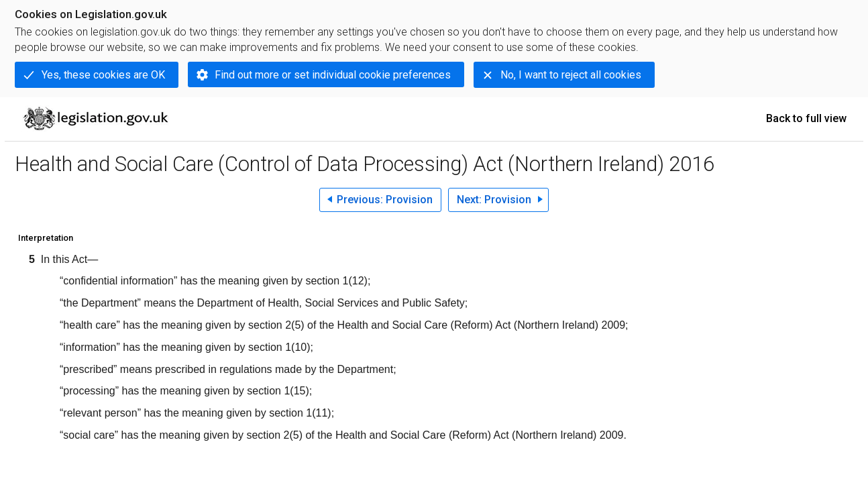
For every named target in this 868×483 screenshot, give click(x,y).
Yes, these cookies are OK (103, 75)
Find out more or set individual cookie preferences (333, 75)
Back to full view (806, 118)
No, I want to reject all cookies (571, 75)
